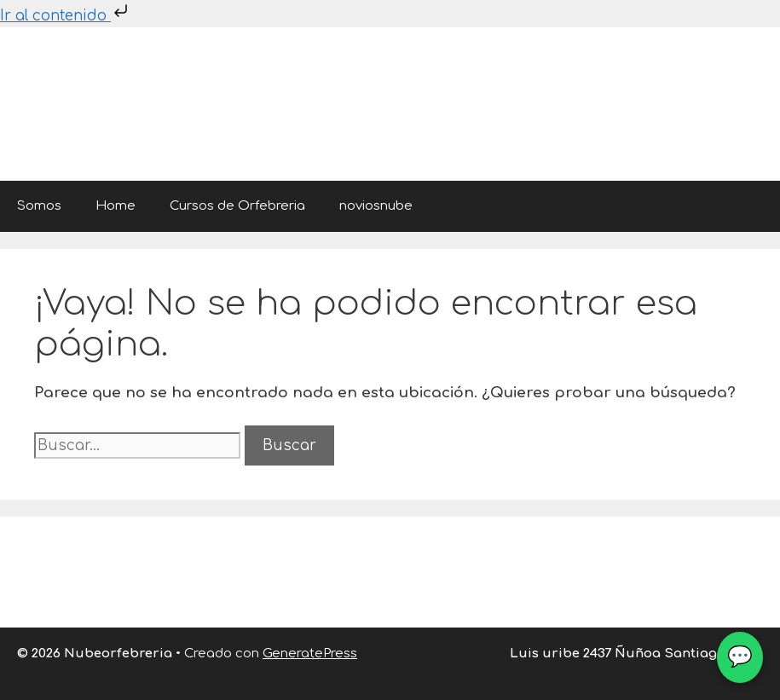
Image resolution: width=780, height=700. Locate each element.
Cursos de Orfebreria (237, 206)
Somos (39, 206)
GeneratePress (310, 654)
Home (116, 206)
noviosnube (376, 206)
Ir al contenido (66, 16)
